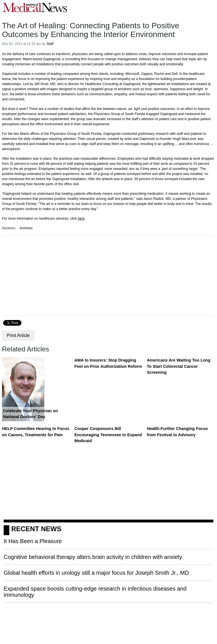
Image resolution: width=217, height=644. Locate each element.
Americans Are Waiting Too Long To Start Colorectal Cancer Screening (179, 366)
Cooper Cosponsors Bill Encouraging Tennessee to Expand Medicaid (108, 435)
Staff (50, 44)
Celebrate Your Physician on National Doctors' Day (31, 414)
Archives (26, 228)
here (81, 219)
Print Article (18, 335)
